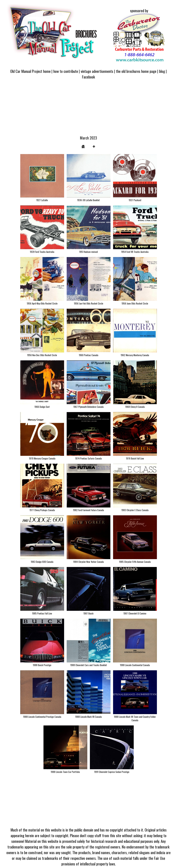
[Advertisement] (88, 110)
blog (162, 71)
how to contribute (66, 71)
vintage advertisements (97, 71)
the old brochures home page (136, 71)
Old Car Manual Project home (30, 71)
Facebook (88, 77)
